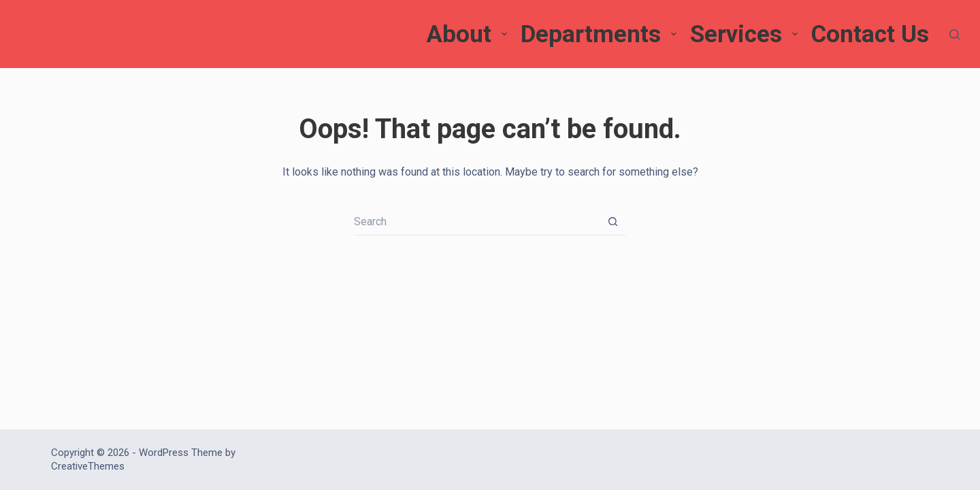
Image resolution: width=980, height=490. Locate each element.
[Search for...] (476, 222)
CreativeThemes (88, 466)
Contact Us (870, 34)
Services (746, 34)
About (468, 34)
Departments (600, 34)
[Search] (954, 34)
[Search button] (612, 222)
